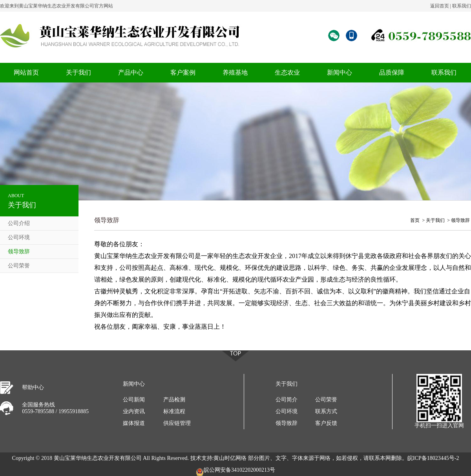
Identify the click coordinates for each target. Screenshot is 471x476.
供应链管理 (177, 423)
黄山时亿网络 (230, 458)
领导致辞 (19, 252)
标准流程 (174, 411)
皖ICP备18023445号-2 (433, 458)
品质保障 (392, 72)
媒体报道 (134, 423)
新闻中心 (340, 72)
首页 (415, 220)
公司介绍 (19, 223)
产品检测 (174, 400)
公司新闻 (134, 400)
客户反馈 (326, 423)
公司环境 (19, 237)
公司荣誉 (19, 266)
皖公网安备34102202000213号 (235, 471)
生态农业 (287, 72)
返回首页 (440, 6)
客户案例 (183, 72)
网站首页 (26, 72)
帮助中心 (33, 387)
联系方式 (326, 411)
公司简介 (287, 400)
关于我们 (78, 72)
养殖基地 (235, 72)
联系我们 (462, 6)
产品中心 (131, 72)
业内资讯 (134, 411)
